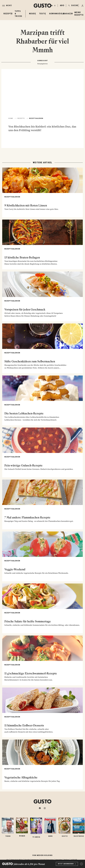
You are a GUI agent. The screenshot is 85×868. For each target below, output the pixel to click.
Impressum (35, 860)
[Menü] (18, 6)
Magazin (68, 14)
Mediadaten (45, 862)
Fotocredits (54, 862)
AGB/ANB (74, 860)
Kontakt (27, 860)
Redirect (67, 860)
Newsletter (59, 860)
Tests (42, 14)
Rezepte (8, 14)
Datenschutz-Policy (17, 860)
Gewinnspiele (57, 14)
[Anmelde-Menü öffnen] (82, 6)
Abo (7, 860)
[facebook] (52, 6)
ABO (62, 5)
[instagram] (55, 6)
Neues (32, 14)
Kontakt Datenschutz (47, 860)
